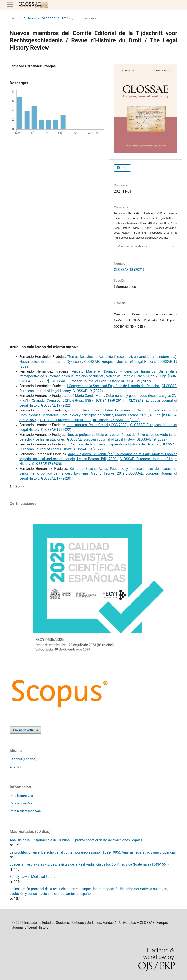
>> (23, 487)
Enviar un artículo (26, 730)
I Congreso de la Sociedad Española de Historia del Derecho (113, 386)
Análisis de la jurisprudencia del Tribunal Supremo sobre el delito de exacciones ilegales (76, 840)
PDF (124, 168)
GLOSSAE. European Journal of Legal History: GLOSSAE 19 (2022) (101, 381)
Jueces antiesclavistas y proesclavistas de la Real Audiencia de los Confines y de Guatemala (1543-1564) (89, 864)
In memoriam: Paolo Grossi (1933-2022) (98, 425)
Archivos (29, 18)
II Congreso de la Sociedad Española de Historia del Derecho (113, 444)
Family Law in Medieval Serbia (33, 877)
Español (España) (23, 759)
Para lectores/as (21, 796)
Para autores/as (21, 803)
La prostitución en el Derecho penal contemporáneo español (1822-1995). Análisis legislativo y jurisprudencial (93, 852)
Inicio (14, 18)
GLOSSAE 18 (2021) (56, 18)
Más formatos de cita (132, 246)
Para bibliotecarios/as (25, 811)
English (15, 766)
